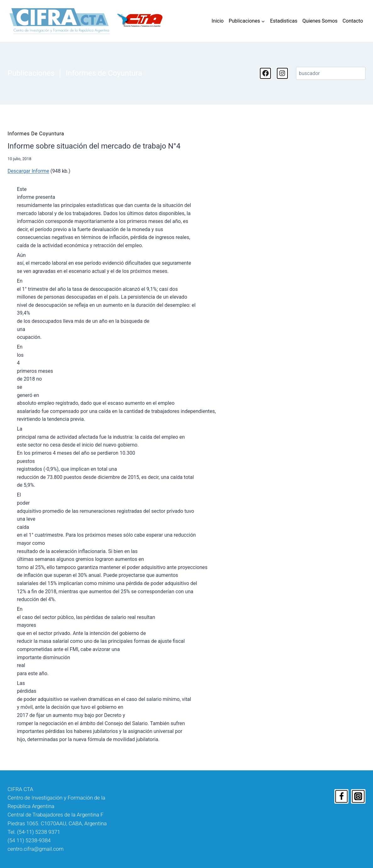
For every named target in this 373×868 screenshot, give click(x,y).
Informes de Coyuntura (104, 73)
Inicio (217, 21)
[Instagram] (358, 796)
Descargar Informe (28, 171)
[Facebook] (342, 796)
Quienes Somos (320, 21)
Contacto (353, 21)
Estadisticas (284, 21)
